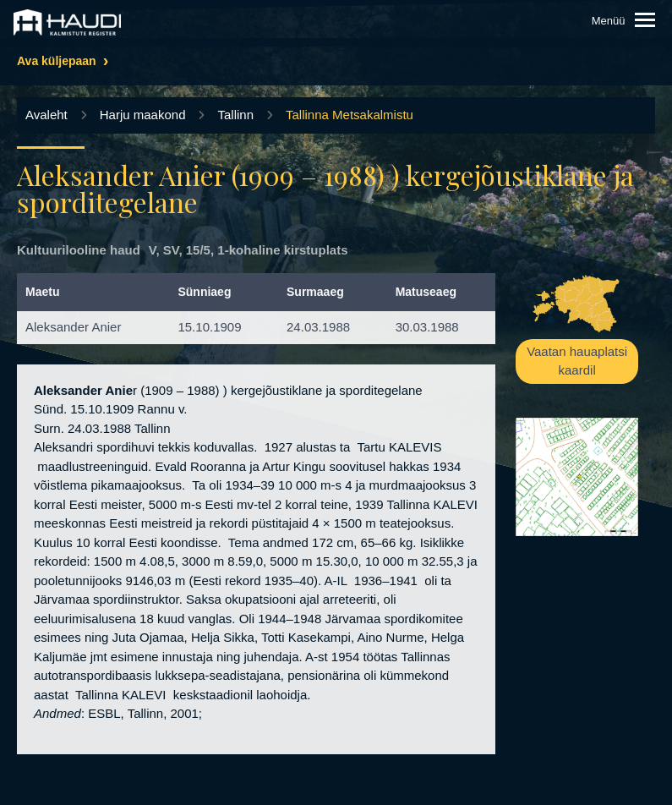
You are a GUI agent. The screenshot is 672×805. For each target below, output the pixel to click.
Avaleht (46, 115)
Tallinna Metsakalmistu (350, 115)
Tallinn (235, 115)
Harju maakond (143, 115)
